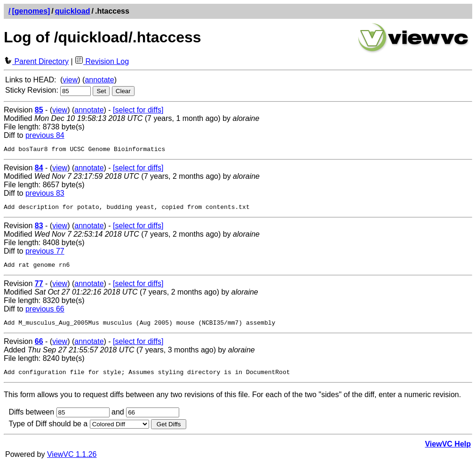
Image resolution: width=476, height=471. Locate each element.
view (70, 80)
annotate (99, 80)
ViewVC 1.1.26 (72, 461)
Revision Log (102, 61)
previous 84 (45, 135)
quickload (73, 11)
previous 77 (45, 254)
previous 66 (45, 313)
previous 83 (45, 195)
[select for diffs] (138, 110)
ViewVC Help (448, 451)
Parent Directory (36, 61)
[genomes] (31, 11)
